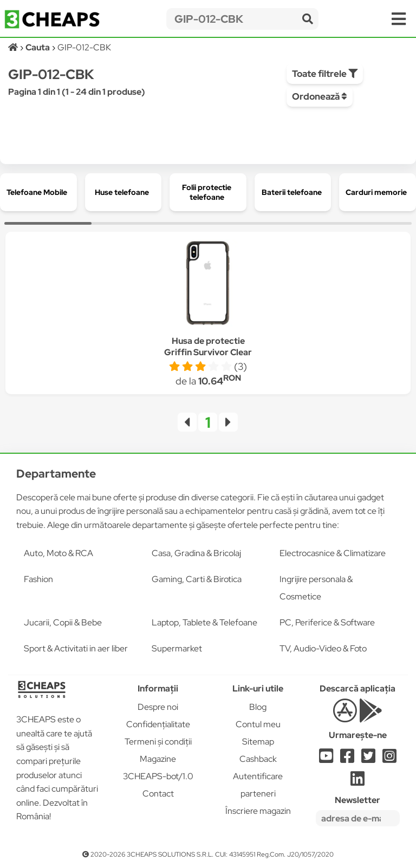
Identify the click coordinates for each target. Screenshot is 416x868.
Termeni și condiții (158, 742)
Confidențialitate (158, 724)
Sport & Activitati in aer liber (76, 648)
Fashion (38, 579)
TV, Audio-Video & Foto (323, 648)
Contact (158, 794)
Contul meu (258, 724)
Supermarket (177, 648)
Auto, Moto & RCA (58, 553)
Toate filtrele (325, 74)
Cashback (258, 759)
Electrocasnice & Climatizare (333, 553)
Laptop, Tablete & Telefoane (204, 622)
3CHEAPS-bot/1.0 (158, 776)
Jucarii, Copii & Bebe (63, 622)
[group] (38, 192)
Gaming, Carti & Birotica (197, 579)
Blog (258, 707)
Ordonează (320, 96)
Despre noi (158, 707)
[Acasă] (14, 47)
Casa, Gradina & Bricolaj (196, 553)
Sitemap (258, 742)
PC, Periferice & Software (327, 622)
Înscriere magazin (258, 811)
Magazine (158, 759)
